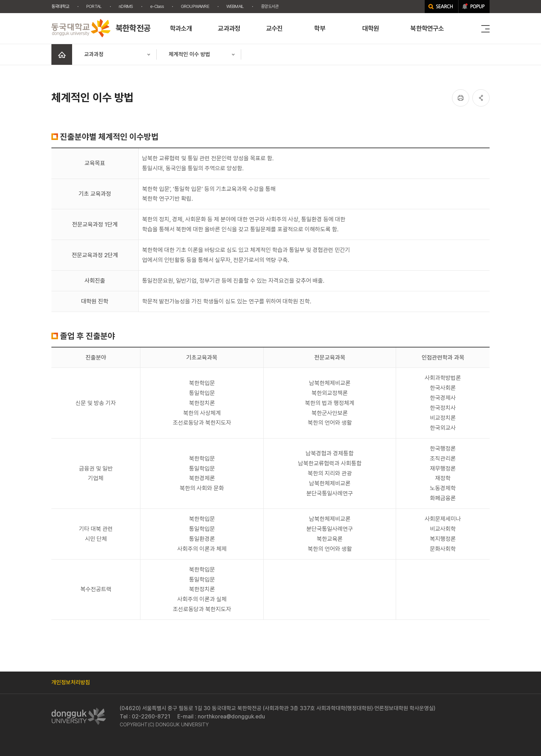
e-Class (157, 6)
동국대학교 (60, 6)
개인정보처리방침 (71, 682)
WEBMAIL (235, 6)
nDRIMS (126, 6)
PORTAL (94, 6)
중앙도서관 (270, 6)
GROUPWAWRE (195, 6)
